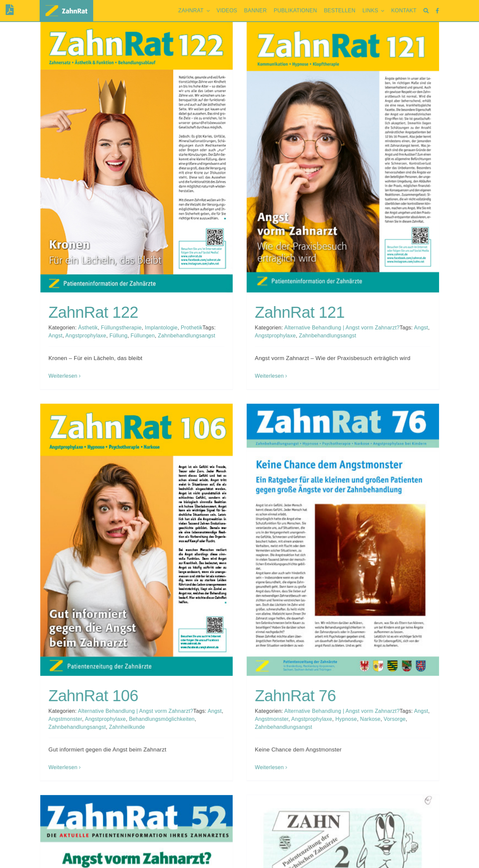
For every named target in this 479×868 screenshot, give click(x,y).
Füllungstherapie (121, 328)
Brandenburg (56, 849)
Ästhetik (88, 328)
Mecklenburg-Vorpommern (74, 858)
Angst (56, 336)
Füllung (119, 336)
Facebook (364, 858)
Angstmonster (163, 583)
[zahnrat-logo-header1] (67, 5)
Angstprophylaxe (86, 336)
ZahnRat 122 (94, 312)
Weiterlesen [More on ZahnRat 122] (63, 376)
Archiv (359, 849)
